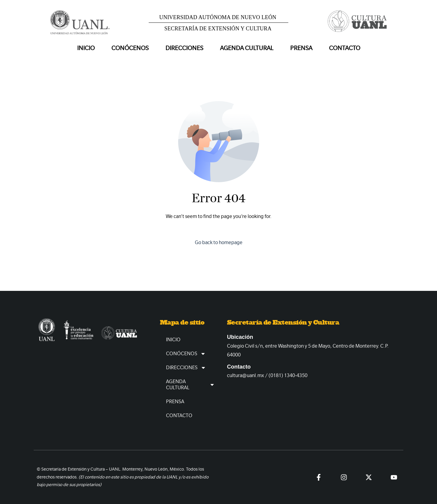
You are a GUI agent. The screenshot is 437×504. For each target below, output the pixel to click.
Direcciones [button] (184, 48)
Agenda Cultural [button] (247, 48)
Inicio (86, 48)
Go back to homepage (219, 242)
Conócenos (186, 354)
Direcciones (186, 368)
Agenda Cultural (190, 385)
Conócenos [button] (130, 48)
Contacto (345, 48)
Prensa (301, 48)
